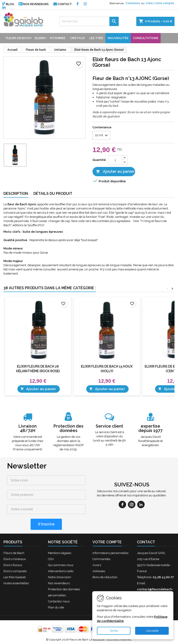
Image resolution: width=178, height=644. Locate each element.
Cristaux (77, 38)
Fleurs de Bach (14, 553)
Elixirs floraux (13, 565)
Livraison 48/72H (28, 428)
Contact (63, 4)
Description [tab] (16, 194)
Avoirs (97, 565)
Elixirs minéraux (15, 559)
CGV (51, 559)
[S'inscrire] (46, 524)
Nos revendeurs (34, 4)
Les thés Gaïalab (15, 577)
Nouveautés (118, 38)
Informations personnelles (110, 553)
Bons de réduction (105, 577)
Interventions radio (61, 571)
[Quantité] (115, 160)
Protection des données (68, 428)
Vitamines (57, 38)
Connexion (133, 3)
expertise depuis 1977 (150, 428)
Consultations (146, 38)
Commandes (101, 559)
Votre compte (107, 542)
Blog (8, 4)
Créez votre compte (160, 3)
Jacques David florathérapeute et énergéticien (150, 441)
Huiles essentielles (16, 583)
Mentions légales (60, 553)
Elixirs (40, 38)
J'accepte (152, 631)
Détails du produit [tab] (53, 194)
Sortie (114, 631)
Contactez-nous (59, 601)
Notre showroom (60, 577)
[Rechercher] (89, 21)
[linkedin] (141, 505)
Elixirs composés (15, 571)
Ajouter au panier (115, 172)
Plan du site (56, 607)
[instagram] (132, 505)
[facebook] (122, 505)
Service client (109, 426)
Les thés (96, 38)
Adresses (99, 571)
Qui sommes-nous (61, 565)
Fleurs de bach (18, 38)
